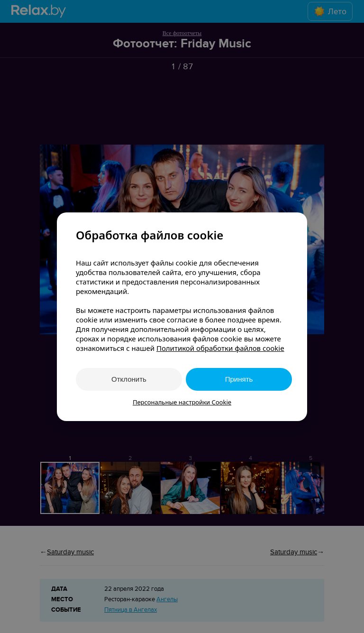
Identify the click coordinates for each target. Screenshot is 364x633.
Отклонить (129, 379)
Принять (239, 379)
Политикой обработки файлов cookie (220, 348)
